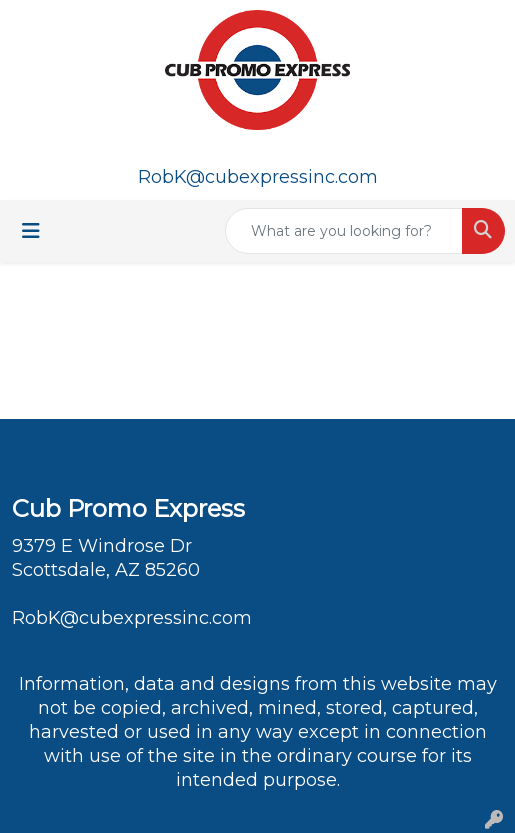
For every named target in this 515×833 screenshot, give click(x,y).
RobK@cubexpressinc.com (258, 177)
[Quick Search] (344, 231)
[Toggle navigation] (31, 231)
